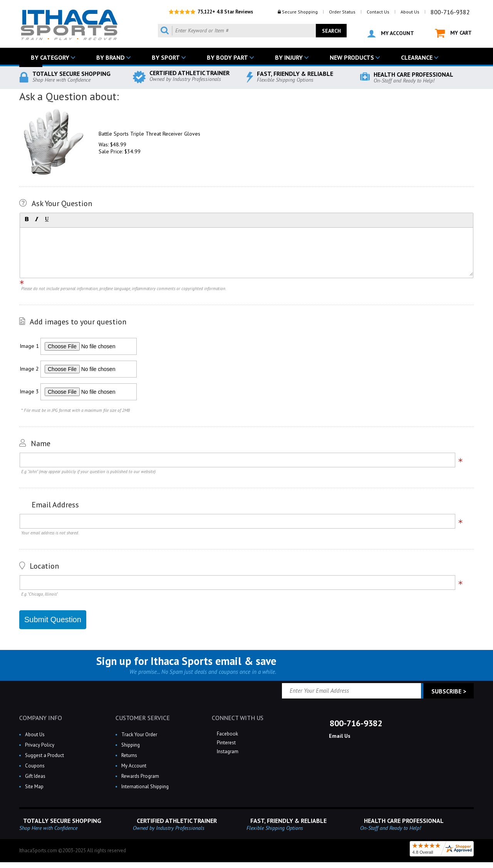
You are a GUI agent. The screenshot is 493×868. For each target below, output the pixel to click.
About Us (410, 12)
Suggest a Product (44, 755)
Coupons (35, 766)
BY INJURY (289, 57)
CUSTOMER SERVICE (143, 718)
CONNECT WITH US (238, 718)
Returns (129, 755)
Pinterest (226, 743)
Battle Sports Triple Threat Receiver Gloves (149, 134)
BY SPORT (166, 57)
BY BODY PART (227, 57)
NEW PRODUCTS (352, 57)
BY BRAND (111, 57)
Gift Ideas (35, 776)
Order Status (342, 12)
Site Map (34, 787)
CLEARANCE (417, 57)
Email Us (339, 736)
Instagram (227, 751)
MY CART (453, 33)
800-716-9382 (450, 12)
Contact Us (378, 12)
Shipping (131, 745)
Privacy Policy (40, 745)
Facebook (227, 734)
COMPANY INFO (41, 718)
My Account (134, 766)
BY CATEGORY (50, 57)
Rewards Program (140, 776)
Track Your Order (139, 735)
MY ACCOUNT (391, 34)
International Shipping (145, 787)
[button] (27, 219)
